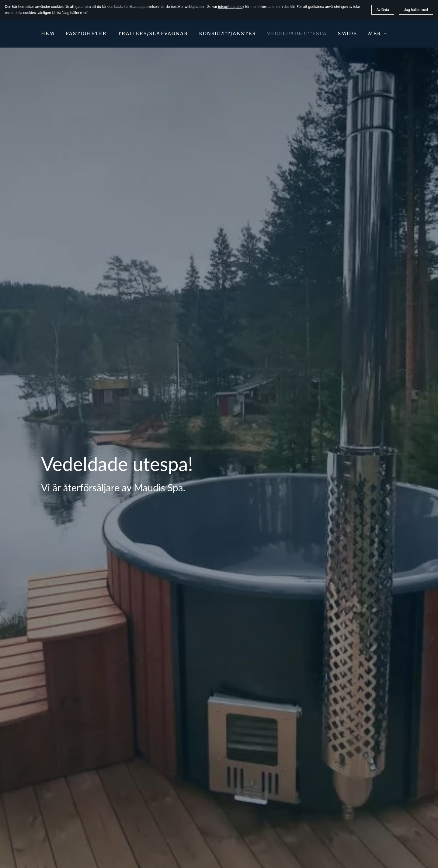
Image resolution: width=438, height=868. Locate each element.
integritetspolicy (231, 7)
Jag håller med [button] (416, 10)
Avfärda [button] (383, 10)
